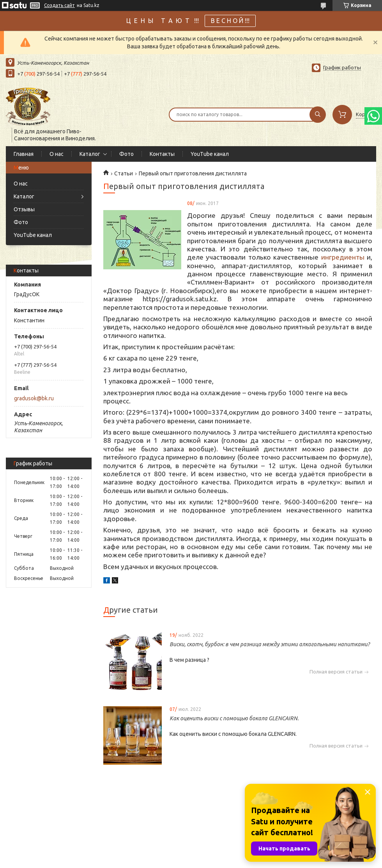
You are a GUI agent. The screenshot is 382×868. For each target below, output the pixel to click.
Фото (126, 154)
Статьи (124, 173)
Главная (24, 154)
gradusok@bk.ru (34, 398)
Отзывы (24, 209)
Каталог (90, 154)
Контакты (162, 154)
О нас (57, 154)
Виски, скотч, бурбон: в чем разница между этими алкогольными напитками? (270, 644)
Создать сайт (59, 5)
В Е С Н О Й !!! (230, 21)
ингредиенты (343, 257)
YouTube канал (210, 154)
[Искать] (318, 115)
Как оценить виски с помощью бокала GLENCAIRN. (234, 718)
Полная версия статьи (336, 672)
